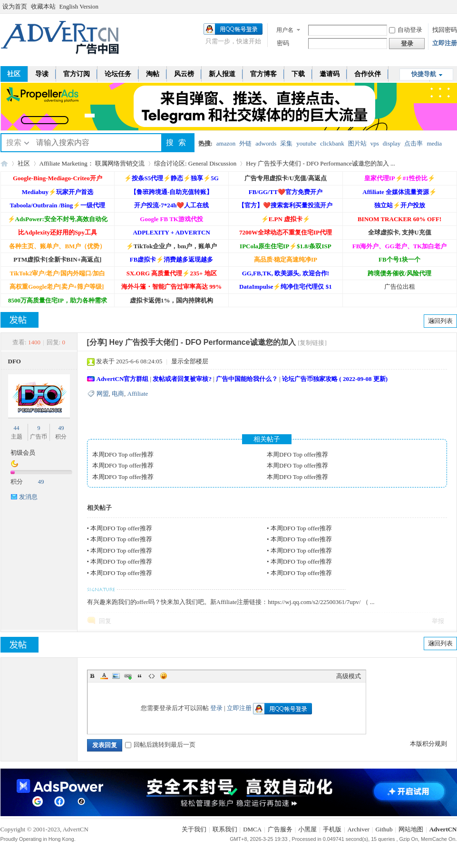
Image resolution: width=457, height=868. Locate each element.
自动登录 (406, 30)
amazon (226, 143)
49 (61, 428)
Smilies (164, 676)
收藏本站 (43, 6)
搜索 (14, 142)
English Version (79, 6)
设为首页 (15, 6)
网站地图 (411, 829)
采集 (286, 143)
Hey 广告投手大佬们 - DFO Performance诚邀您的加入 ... (320, 163)
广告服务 (280, 829)
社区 (24, 163)
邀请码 (330, 74)
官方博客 (263, 74)
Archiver (359, 829)
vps (375, 143)
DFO (15, 361)
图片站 (357, 143)
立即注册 (445, 43)
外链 (245, 143)
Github (384, 829)
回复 (105, 621)
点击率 (413, 143)
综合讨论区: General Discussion (195, 163)
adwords (266, 143)
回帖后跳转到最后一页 (160, 745)
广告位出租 (400, 287)
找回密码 (445, 30)
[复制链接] (312, 343)
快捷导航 (424, 74)
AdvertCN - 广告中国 (4, 163)
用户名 (285, 30)
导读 (42, 74)
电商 (118, 394)
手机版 (332, 829)
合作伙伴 (368, 74)
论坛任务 (118, 74)
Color (104, 676)
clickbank (332, 143)
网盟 (103, 394)
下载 (298, 74)
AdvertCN (443, 829)
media (434, 143)
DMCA (252, 829)
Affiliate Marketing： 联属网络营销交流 (92, 163)
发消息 (28, 497)
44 (17, 428)
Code (152, 676)
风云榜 (184, 74)
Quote (140, 676)
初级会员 (23, 453)
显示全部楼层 (190, 361)
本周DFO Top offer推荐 (123, 454)
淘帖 (153, 74)
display (392, 143)
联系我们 (225, 829)
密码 (283, 43)
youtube (306, 143)
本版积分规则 (428, 744)
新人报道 (222, 74)
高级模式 (349, 676)
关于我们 (194, 829)
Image (116, 676)
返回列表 (440, 321)
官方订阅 (77, 74)
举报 (438, 621)
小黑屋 (307, 829)
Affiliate (138, 394)
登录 (216, 708)
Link (128, 676)
